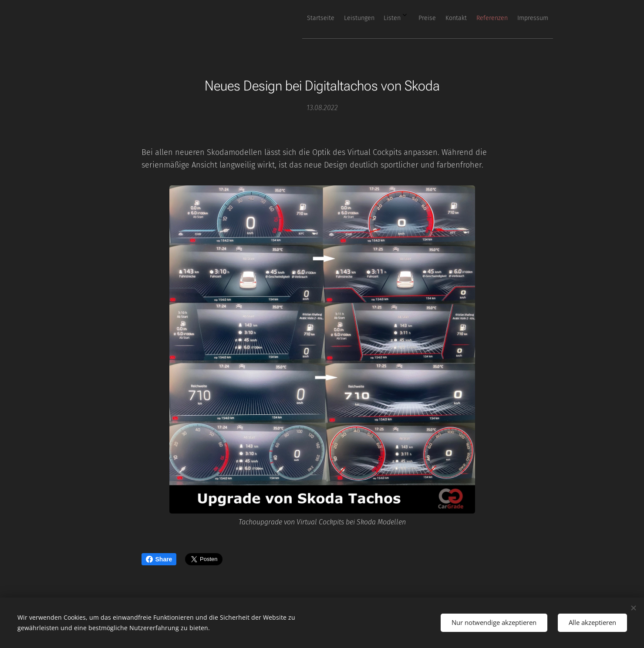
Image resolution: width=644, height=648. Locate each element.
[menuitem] (445, 18)
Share (159, 559)
